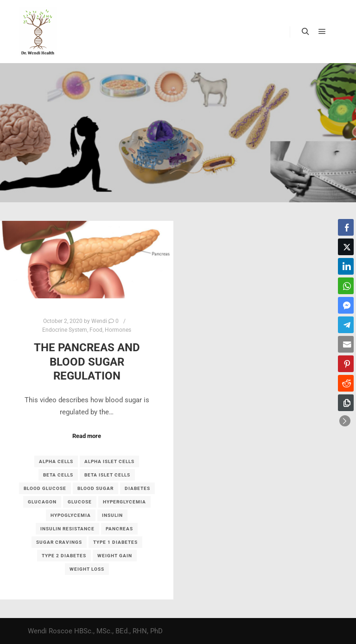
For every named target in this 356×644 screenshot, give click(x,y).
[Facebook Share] (346, 227)
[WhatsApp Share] (346, 286)
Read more (87, 436)
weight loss (87, 569)
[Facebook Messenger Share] (346, 305)
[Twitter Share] (346, 247)
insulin (112, 515)
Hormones (118, 330)
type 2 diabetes (64, 556)
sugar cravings (59, 542)
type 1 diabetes (115, 542)
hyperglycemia (124, 502)
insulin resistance (67, 529)
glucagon (42, 502)
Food (96, 330)
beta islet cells (107, 475)
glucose (80, 502)
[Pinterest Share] (346, 364)
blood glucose (45, 488)
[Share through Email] (346, 344)
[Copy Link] (346, 403)
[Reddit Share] (346, 383)
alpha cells (56, 461)
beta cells (58, 475)
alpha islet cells (109, 461)
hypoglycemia (71, 515)
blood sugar (95, 488)
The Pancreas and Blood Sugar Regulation (87, 362)
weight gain (115, 556)
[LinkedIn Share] (346, 266)
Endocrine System (65, 330)
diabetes (137, 488)
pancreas (119, 529)
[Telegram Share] (346, 325)
